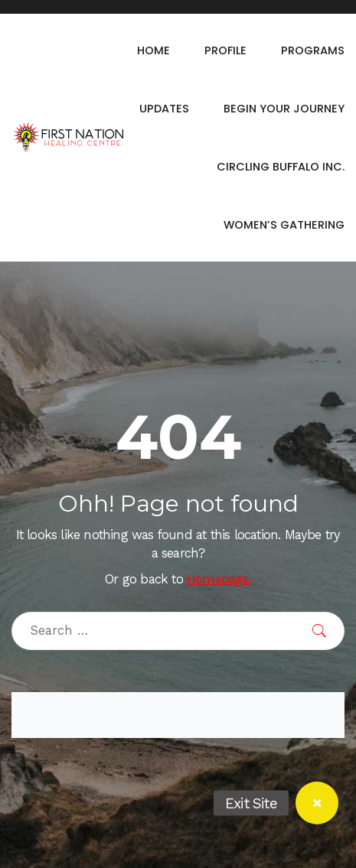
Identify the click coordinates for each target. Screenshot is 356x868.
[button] (317, 803)
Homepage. (219, 579)
